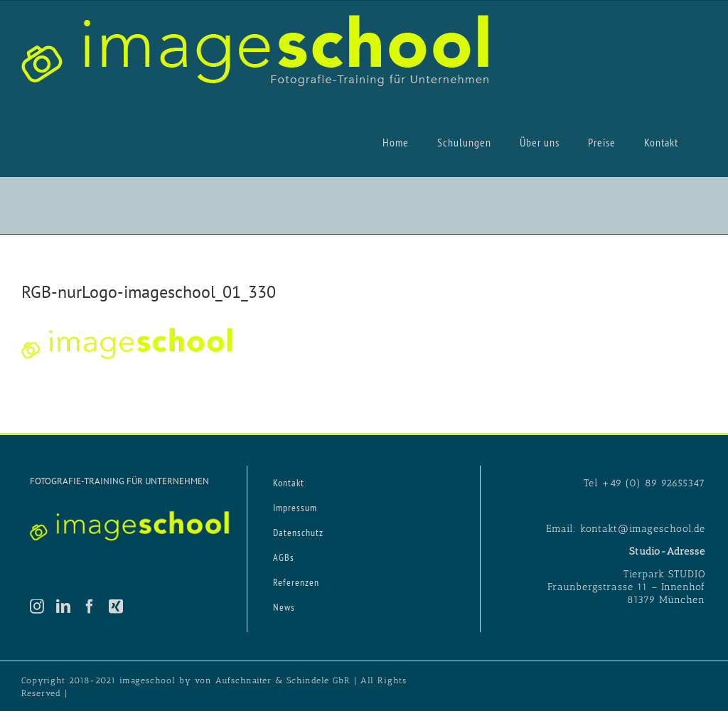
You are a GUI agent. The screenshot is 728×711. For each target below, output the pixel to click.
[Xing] (116, 606)
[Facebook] (90, 606)
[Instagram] (37, 606)
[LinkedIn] (64, 606)
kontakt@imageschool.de (643, 529)
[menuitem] (396, 141)
